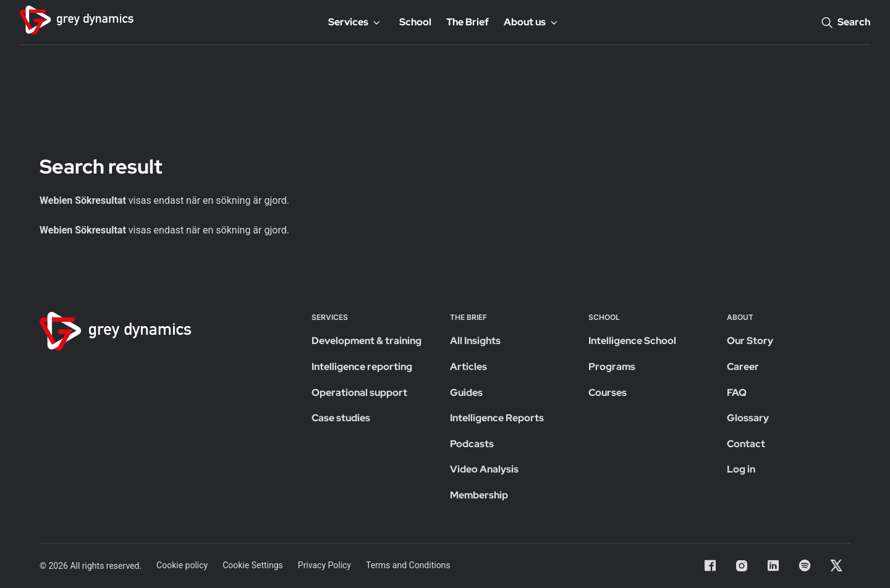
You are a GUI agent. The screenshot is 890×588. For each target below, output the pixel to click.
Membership (479, 495)
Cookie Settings (253, 565)
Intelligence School (632, 341)
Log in (741, 469)
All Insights (475, 341)
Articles (468, 367)
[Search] (827, 22)
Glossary (748, 418)
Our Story (750, 341)
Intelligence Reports (497, 418)
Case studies (341, 418)
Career (743, 367)
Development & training (367, 341)
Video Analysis (484, 469)
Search (854, 22)
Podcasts (472, 444)
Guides (466, 393)
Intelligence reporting (362, 367)
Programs (612, 367)
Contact (746, 444)
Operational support (359, 393)
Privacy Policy (324, 565)
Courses (608, 393)
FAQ (737, 393)
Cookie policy (182, 565)
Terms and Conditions (408, 565)
